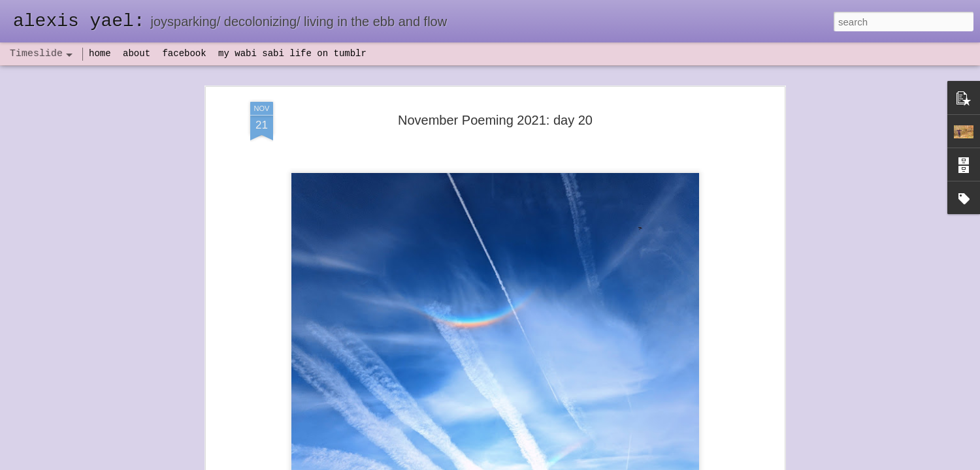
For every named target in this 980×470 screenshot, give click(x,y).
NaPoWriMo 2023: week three (679, 450)
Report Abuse (569, 463)
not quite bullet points (478, 452)
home (100, 54)
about (137, 54)
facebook (184, 54)
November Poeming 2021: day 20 (495, 76)
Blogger (531, 463)
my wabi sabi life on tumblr (292, 54)
